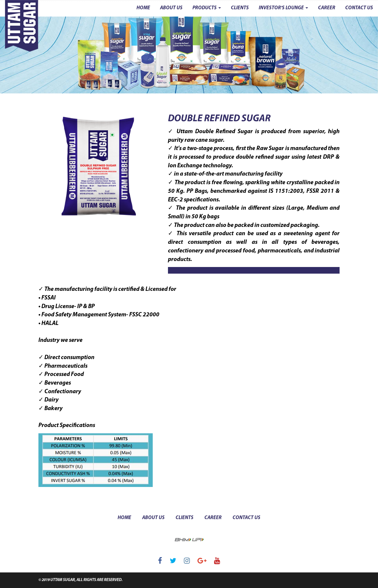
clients (185, 518)
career (213, 518)
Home (124, 518)
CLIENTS (240, 8)
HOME (143, 8)
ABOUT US (171, 8)
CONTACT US (359, 8)
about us (153, 518)
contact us (246, 518)
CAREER (327, 8)
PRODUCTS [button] (207, 8)
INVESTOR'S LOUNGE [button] (283, 8)
